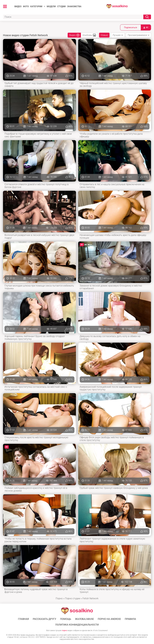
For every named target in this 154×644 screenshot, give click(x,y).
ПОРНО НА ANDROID (109, 619)
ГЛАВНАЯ (23, 619)
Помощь (66, 619)
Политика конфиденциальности (77, 625)
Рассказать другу (45, 619)
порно (65, 630)
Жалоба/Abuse (84, 619)
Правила (130, 619)
